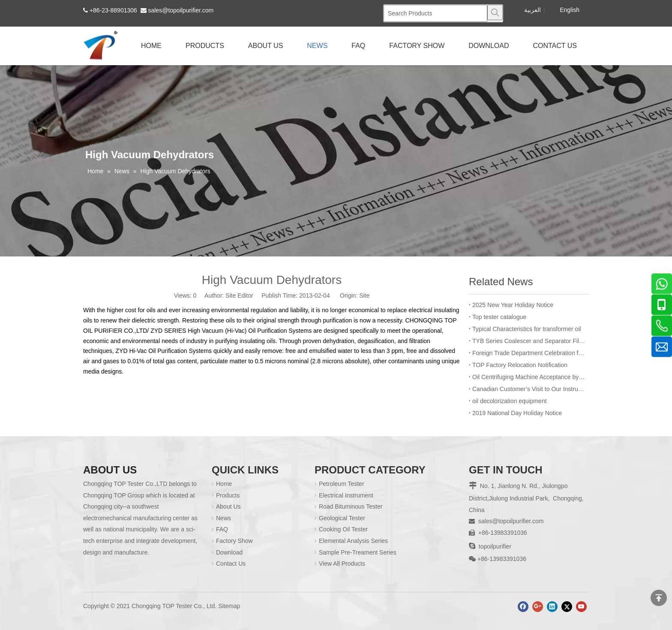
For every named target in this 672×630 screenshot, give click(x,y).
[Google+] (538, 607)
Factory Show (234, 541)
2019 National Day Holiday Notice (517, 413)
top (659, 598)
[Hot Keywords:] (495, 12)
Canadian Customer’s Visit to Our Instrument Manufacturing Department (529, 389)
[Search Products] (435, 13)
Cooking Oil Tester (343, 529)
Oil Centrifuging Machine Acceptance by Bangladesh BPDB (529, 377)
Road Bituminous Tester (351, 506)
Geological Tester (342, 518)
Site (364, 295)
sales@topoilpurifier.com (181, 10)
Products (228, 495)
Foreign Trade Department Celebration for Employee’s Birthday (529, 353)
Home (224, 484)
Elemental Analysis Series (353, 541)
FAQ (222, 529)
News (223, 518)
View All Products (342, 564)
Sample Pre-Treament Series (358, 552)
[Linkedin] (552, 607)
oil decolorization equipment (510, 401)
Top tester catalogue (499, 317)
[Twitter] (567, 607)
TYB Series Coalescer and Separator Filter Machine (529, 341)
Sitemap (229, 606)
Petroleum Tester (342, 484)
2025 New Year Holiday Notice (513, 305)
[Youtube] (581, 607)
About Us (228, 506)
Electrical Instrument (346, 495)
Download (229, 552)
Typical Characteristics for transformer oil (527, 329)
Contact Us (231, 564)
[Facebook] (523, 607)
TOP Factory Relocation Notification (520, 365)
